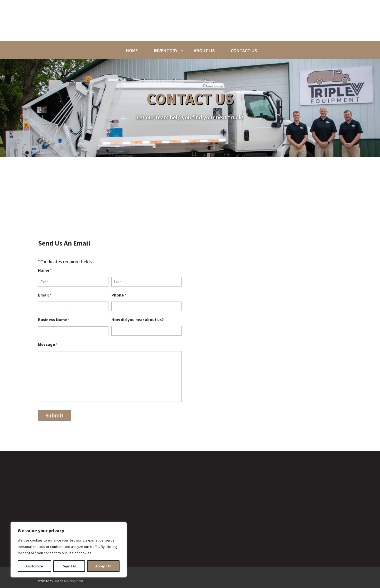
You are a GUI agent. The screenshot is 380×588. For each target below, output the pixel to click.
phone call (252, 203)
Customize (35, 566)
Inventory (166, 51)
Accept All (103, 566)
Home (132, 51)
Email (45, 296)
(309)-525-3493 (317, 400)
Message (48, 345)
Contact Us (244, 51)
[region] (69, 550)
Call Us (298, 383)
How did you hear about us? (138, 319)
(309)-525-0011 (316, 392)
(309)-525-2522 (317, 408)
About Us (204, 51)
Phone (119, 296)
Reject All (69, 566)
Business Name (54, 320)
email (274, 203)
